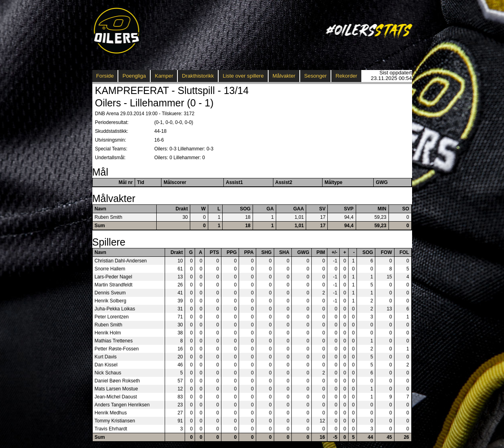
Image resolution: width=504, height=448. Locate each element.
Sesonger (315, 76)
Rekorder (346, 76)
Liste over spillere (243, 76)
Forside (105, 76)
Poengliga (134, 76)
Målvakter (284, 76)
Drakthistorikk (198, 76)
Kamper (164, 76)
